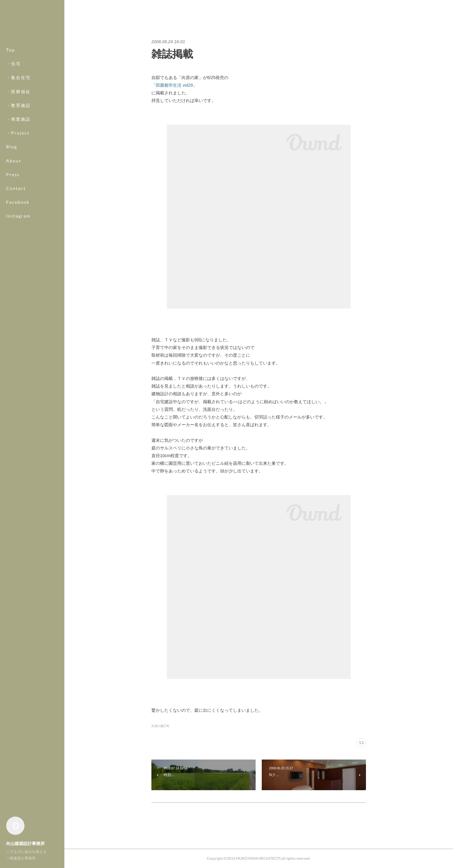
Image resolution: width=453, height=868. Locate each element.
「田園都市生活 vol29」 (174, 85)
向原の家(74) (160, 726)
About (14, 161)
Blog (12, 147)
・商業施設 (18, 119)
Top (11, 50)
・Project (18, 133)
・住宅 (13, 64)
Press (13, 174)
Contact (16, 188)
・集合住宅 (18, 77)
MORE (14, 202)
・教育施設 (18, 105)
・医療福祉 (18, 91)
